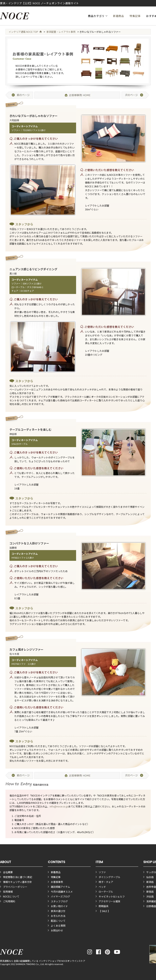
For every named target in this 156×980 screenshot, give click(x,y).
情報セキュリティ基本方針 (17, 882)
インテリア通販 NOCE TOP (25, 32)
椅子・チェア (106, 882)
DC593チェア (27, 291)
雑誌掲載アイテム (60, 887)
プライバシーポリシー (15, 887)
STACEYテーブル (20, 444)
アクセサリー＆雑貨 (109, 901)
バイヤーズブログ (60, 896)
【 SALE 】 (104, 911)
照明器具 (104, 906)
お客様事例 (57, 882)
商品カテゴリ (96, 16)
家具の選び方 (58, 911)
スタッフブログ (59, 901)
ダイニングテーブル (109, 877)
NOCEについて (11, 896)
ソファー (16, 130)
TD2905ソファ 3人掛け (34, 130)
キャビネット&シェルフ (112, 896)
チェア (15, 291)
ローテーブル (18, 287)
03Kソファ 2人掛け (32, 283)
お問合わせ (57, 930)
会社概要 (8, 872)
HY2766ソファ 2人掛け (24, 664)
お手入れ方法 (58, 916)
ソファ (102, 872)
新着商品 (118, 16)
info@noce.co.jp (59, 806)
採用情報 (8, 891)
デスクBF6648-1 (35, 287)
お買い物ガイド (59, 906)
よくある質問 (58, 925)
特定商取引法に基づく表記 (18, 877)
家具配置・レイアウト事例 (61, 32)
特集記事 (135, 16)
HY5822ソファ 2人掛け (23, 558)
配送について (58, 921)
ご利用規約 (9, 901)
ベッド (102, 887)
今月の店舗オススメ (62, 891)
